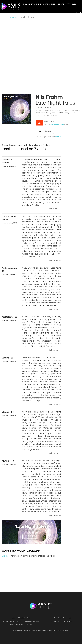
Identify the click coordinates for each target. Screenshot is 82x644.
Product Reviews (63, 618)
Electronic (14, 17)
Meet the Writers (12, 621)
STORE (61, 4)
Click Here (31, 537)
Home (4, 17)
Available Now (45, 131)
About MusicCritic (21, 618)
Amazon (58, 137)
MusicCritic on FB (63, 621)
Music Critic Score (57, 124)
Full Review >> (55, 209)
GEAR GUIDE (49, 4)
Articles (72, 4)
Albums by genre (32, 4)
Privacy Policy (32, 621)
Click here (6, 556)
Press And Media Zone (21, 625)
